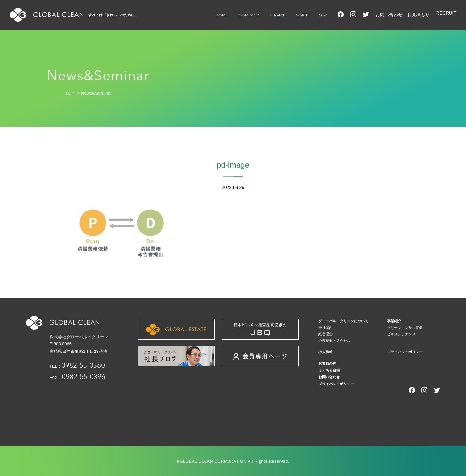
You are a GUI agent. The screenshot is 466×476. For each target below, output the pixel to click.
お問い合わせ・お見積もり (403, 15)
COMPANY (249, 15)
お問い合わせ (329, 377)
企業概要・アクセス (334, 341)
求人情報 (326, 352)
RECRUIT (446, 13)
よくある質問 (329, 370)
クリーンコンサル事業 (405, 328)
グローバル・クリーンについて (343, 321)
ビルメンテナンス (401, 334)
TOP (70, 93)
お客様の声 (327, 363)
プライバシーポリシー (405, 352)
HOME (222, 15)
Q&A (323, 15)
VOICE (302, 15)
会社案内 (326, 328)
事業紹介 (394, 321)
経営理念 (326, 334)
